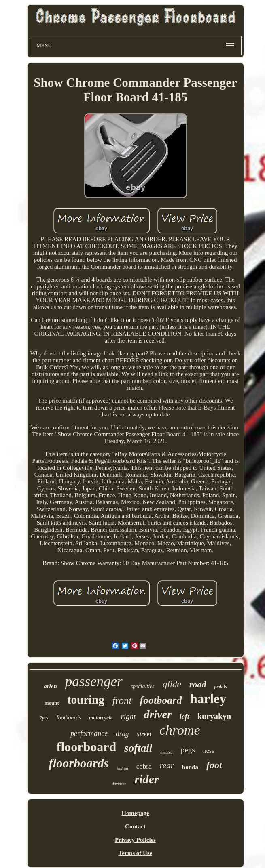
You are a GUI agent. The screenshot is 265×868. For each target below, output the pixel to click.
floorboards (78, 763)
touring (86, 700)
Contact (135, 826)
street (144, 734)
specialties (143, 686)
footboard (161, 700)
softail (138, 748)
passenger (94, 682)
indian (123, 768)
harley (208, 699)
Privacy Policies (135, 840)
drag (122, 734)
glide (172, 684)
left (184, 717)
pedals (220, 687)
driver (157, 714)
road (198, 684)
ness (209, 751)
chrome (180, 730)
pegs (188, 750)
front (122, 701)
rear (166, 765)
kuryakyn (214, 716)
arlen (50, 686)
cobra (144, 766)
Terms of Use (136, 853)
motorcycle (101, 718)
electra (166, 752)
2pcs (44, 718)
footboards (69, 718)
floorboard (87, 747)
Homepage (135, 813)
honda (190, 767)
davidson (119, 784)
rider (147, 779)
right (128, 716)
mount (52, 703)
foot (214, 765)
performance (89, 733)
